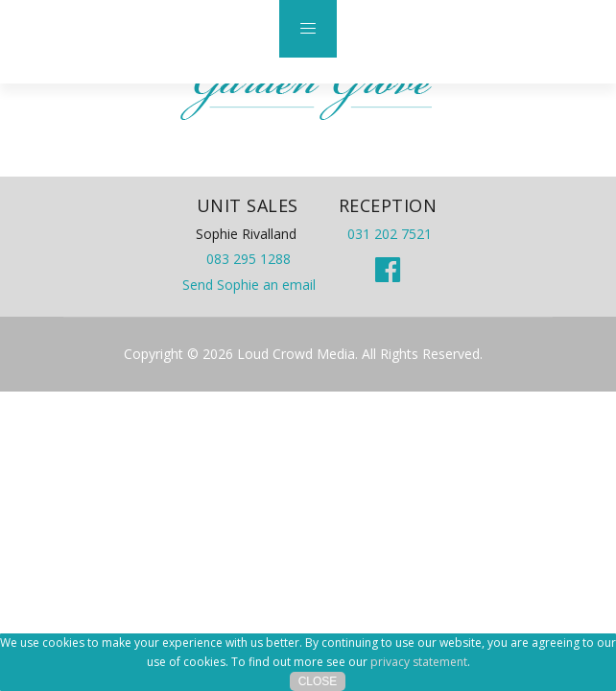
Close (318, 681)
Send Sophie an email (249, 285)
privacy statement (419, 662)
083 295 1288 (249, 259)
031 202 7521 (390, 234)
